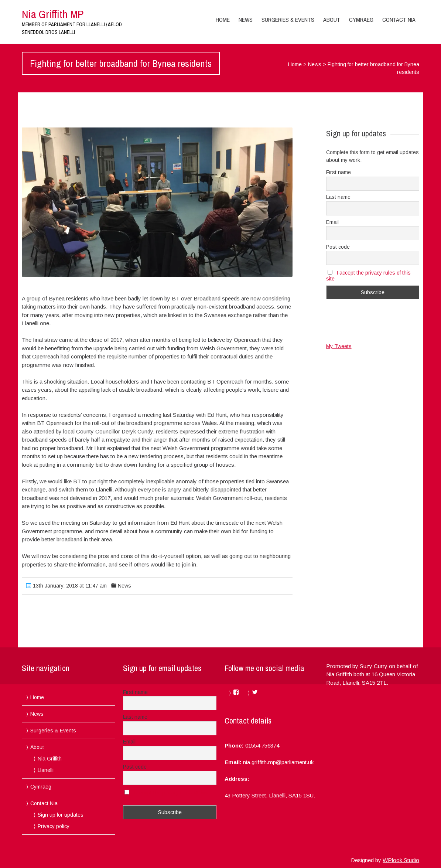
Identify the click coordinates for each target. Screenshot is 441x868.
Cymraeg (361, 20)
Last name (338, 197)
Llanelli (46, 770)
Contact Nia (399, 20)
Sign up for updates (61, 815)
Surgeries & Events (288, 20)
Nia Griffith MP (53, 14)
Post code (338, 247)
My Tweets (339, 346)
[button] (157, 202)
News (246, 20)
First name (339, 172)
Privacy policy (54, 826)
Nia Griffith (50, 759)
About (332, 20)
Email (332, 222)
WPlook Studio (401, 860)
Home (223, 20)
